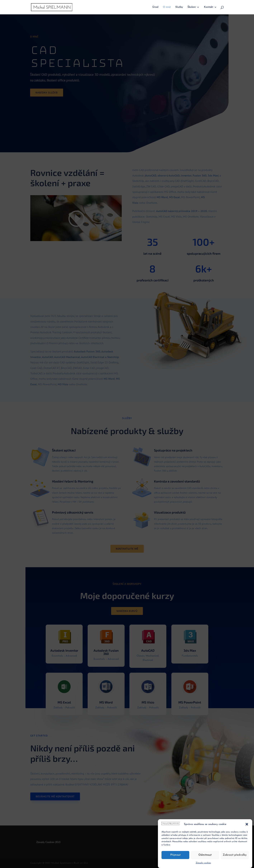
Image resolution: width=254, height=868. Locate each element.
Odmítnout (205, 855)
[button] (247, 824)
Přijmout (175, 855)
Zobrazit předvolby (235, 855)
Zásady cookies (203, 863)
